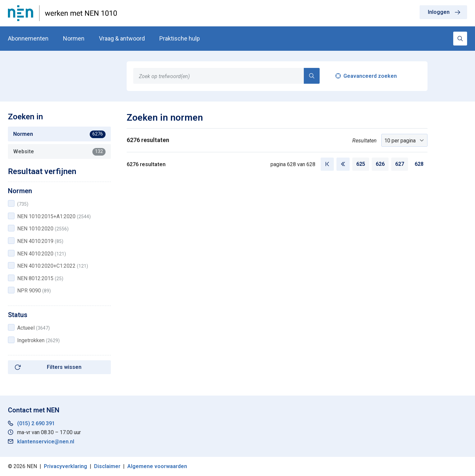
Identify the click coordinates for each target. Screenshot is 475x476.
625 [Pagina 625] (361, 164)
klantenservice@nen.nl (46, 442)
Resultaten (364, 141)
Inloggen (439, 12)
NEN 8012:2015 (40, 278)
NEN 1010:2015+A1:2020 (54, 216)
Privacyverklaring (65, 466)
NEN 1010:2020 (43, 229)
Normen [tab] (59, 134)
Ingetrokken (38, 340)
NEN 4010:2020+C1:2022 (53, 266)
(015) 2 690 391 (36, 423)
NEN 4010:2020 (42, 254)
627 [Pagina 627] (400, 164)
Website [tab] (59, 152)
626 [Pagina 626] (380, 164)
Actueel (33, 328)
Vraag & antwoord (122, 38)
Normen (74, 38)
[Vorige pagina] (343, 164)
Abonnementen (28, 38)
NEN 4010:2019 (40, 241)
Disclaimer (107, 466)
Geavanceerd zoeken (370, 76)
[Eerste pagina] (327, 164)
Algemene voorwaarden (157, 466)
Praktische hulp (180, 38)
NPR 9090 (34, 291)
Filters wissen (64, 367)
